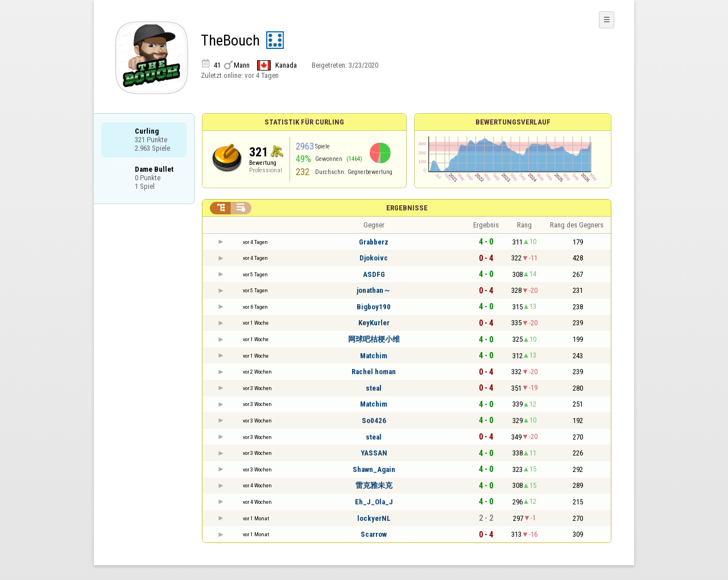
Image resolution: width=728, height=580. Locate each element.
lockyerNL (374, 518)
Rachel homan (374, 372)
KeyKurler (374, 323)
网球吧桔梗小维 (374, 339)
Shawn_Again (374, 469)
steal (374, 388)
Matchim (374, 356)
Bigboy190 (374, 307)
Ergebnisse (407, 208)
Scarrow (374, 534)
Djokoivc (374, 258)
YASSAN (374, 453)
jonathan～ (374, 290)
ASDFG (374, 274)
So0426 (374, 420)
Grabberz (374, 242)
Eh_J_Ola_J (374, 502)
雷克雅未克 (374, 485)
